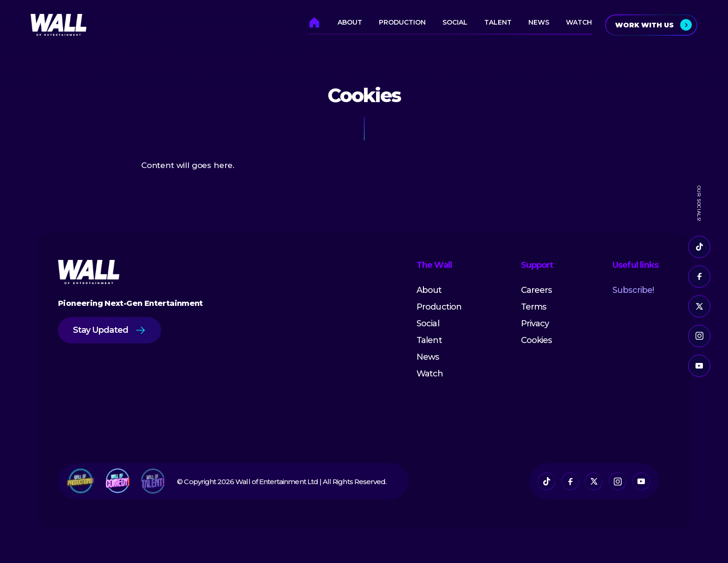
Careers (536, 290)
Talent (498, 22)
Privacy (535, 324)
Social (455, 22)
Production (402, 22)
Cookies (536, 340)
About (350, 22)
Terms (533, 307)
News (539, 22)
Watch (579, 22)
